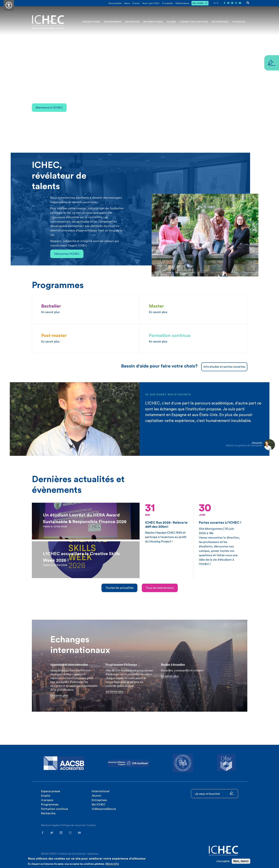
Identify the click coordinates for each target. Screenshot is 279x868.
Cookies (91, 825)
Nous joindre (115, 3)
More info (112, 864)
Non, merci (241, 861)
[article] (86, 521)
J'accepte (223, 861)
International (153, 22)
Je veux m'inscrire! (215, 793)
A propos (47, 800)
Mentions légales (51, 825)
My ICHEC (198, 3)
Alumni (171, 22)
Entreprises (220, 22)
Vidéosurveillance (104, 809)
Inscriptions (91, 22)
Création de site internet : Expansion (78, 854)
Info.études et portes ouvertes (224, 367)
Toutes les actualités (119, 588)
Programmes (113, 22)
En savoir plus (59, 695)
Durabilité (168, 3)
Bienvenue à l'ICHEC (49, 108)
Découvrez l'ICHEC (67, 254)
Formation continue (194, 22)
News (127, 3)
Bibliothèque (182, 3)
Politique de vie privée (73, 825)
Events (136, 3)
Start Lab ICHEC (151, 3)
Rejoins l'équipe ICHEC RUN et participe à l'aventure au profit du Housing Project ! (166, 523)
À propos (239, 22)
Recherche (132, 22)
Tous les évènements (160, 588)
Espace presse (51, 791)
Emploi (46, 796)
